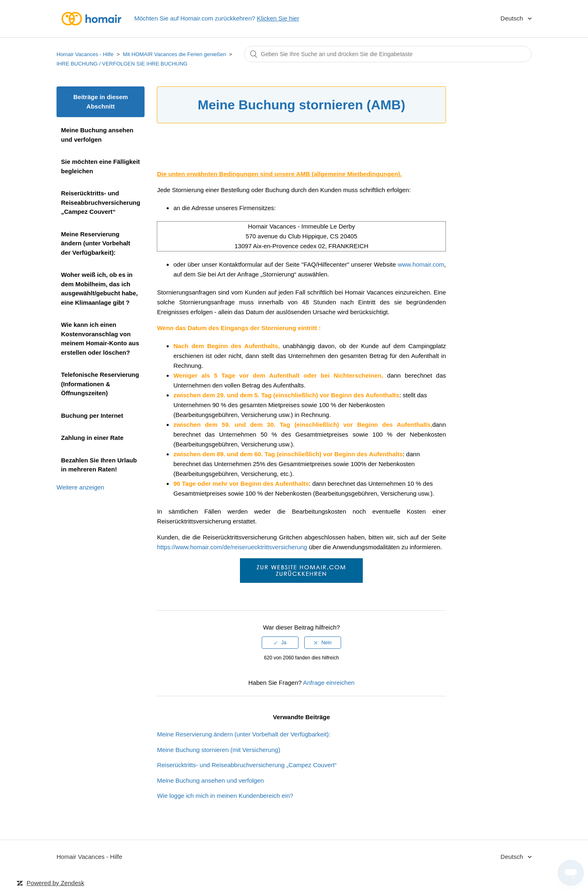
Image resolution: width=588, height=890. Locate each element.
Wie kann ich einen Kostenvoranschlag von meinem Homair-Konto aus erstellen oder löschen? (100, 339)
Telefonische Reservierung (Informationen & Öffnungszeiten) (100, 384)
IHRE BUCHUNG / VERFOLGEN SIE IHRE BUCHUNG (122, 64)
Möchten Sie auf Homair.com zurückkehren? (217, 18)
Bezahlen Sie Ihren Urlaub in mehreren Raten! (99, 465)
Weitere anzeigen (80, 487)
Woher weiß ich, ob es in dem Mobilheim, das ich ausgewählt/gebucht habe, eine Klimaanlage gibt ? (100, 289)
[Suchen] (388, 54)
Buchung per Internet (92, 416)
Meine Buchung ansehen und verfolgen (97, 135)
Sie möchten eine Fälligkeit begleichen (101, 166)
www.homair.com (421, 264)
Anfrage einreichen (329, 683)
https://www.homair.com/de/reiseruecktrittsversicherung (232, 547)
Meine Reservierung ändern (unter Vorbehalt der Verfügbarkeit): (96, 243)
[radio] (280, 643)
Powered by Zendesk (55, 883)
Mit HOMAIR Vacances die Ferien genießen (174, 54)
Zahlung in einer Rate (92, 438)
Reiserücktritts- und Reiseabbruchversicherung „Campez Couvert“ (101, 202)
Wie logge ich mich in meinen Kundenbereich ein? (225, 796)
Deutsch (512, 18)
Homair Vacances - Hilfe (85, 54)
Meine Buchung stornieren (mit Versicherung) (218, 750)
